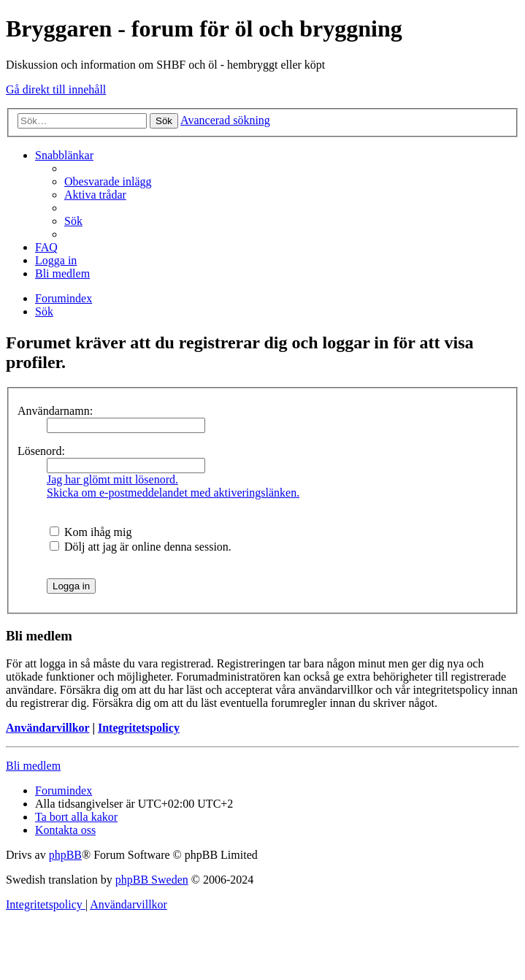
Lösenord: (41, 451)
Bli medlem (33, 766)
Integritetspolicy (139, 728)
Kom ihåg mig (91, 532)
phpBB (65, 855)
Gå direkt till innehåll (56, 89)
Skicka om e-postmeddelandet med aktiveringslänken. (173, 493)
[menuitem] (108, 181)
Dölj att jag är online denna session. (141, 547)
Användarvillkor (47, 728)
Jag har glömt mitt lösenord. (112, 479)
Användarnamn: (55, 411)
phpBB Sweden (152, 880)
